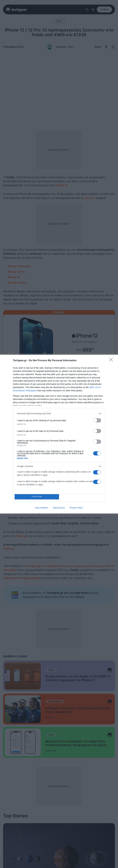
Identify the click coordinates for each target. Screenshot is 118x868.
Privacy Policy (76, 508)
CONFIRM (37, 497)
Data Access (59, 508)
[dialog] (59, 434)
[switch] (97, 420)
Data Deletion (42, 508)
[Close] (112, 361)
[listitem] (59, 414)
